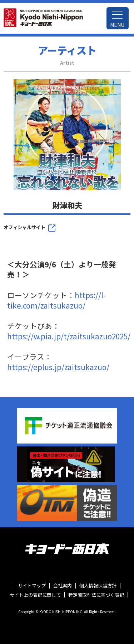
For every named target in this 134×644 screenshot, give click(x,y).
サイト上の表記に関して (35, 595)
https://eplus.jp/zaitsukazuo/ (58, 367)
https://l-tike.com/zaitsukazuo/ (56, 300)
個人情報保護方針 (98, 586)
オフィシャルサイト (24, 227)
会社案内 (63, 586)
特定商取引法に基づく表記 (96, 595)
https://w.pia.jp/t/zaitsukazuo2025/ (69, 336)
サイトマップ (32, 586)
